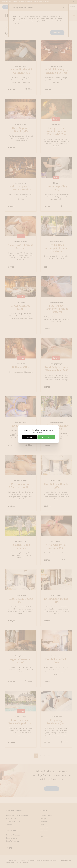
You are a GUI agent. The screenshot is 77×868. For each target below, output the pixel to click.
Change (30, 437)
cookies (31, 430)
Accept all (46, 437)
